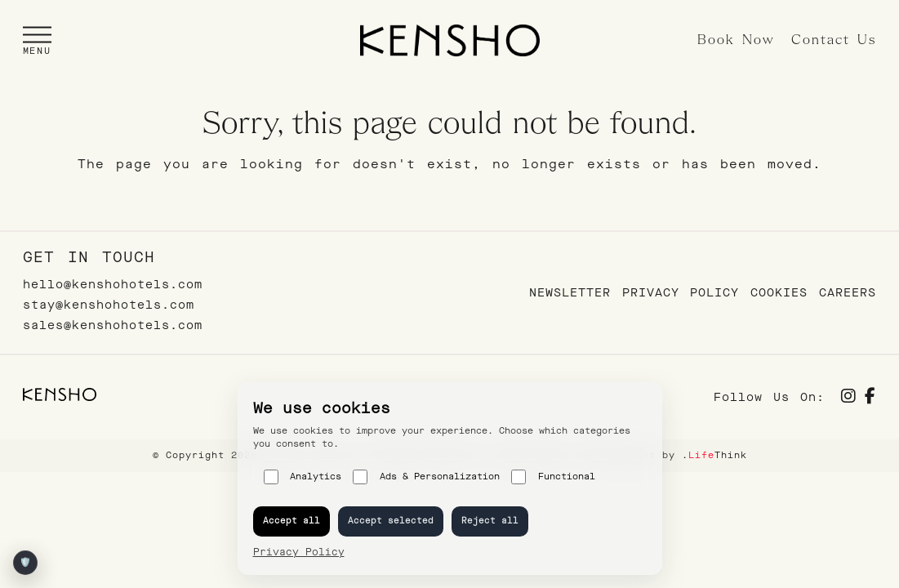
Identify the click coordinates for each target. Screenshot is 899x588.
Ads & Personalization (426, 477)
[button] (37, 40)
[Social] (849, 398)
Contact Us (834, 40)
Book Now (736, 40)
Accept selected (391, 521)
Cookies (779, 293)
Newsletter (570, 293)
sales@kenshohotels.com (113, 325)
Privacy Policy (681, 293)
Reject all (490, 521)
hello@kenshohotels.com (113, 285)
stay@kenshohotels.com (109, 305)
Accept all (292, 521)
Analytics (303, 477)
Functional (553, 477)
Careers (848, 293)
